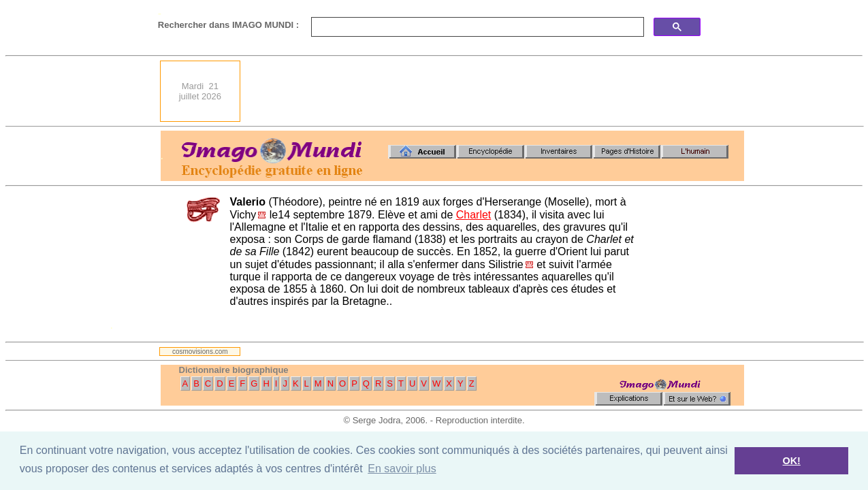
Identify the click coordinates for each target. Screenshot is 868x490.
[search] (476, 27)
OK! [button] (791, 461)
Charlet (474, 215)
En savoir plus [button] (402, 469)
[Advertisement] (496, 91)
